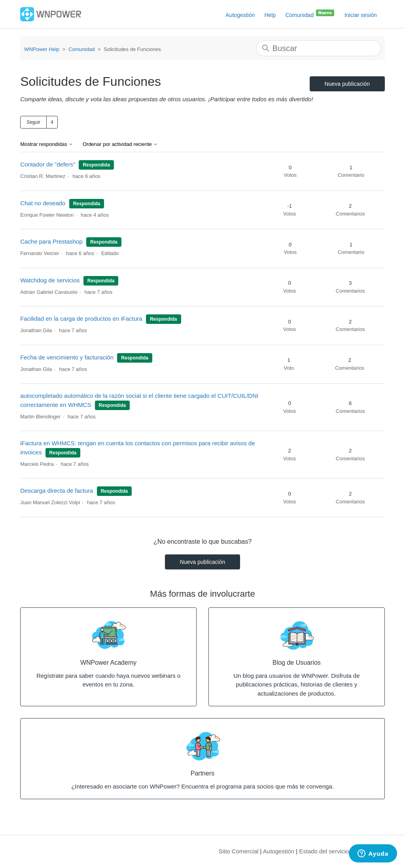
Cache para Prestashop (51, 241)
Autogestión (240, 15)
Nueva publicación (347, 84)
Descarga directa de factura (57, 491)
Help (270, 15)
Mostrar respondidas (47, 144)
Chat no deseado (44, 203)
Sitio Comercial (239, 851)
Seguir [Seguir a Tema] (33, 122)
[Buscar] (319, 48)
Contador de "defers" (48, 164)
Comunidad (310, 13)
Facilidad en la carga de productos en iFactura (81, 319)
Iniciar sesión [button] (361, 15)
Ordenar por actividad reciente (120, 144)
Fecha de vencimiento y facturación (67, 357)
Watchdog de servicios (50, 280)
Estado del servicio (324, 851)
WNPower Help (42, 49)
